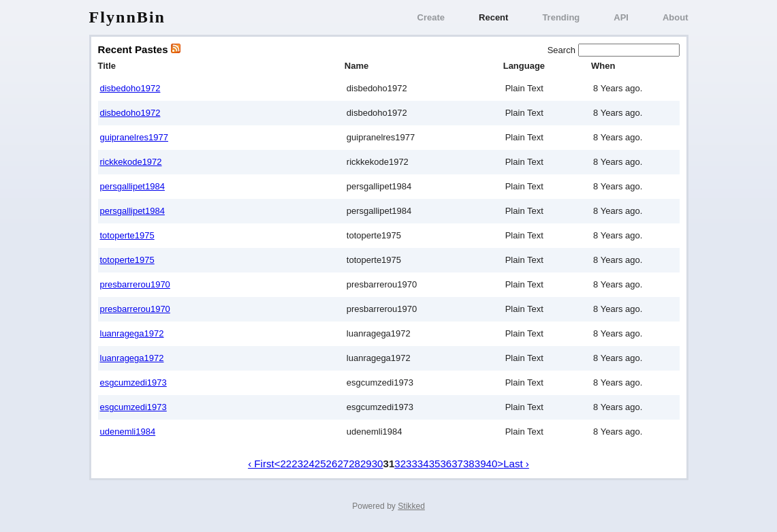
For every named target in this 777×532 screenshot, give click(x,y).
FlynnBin (128, 17)
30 (378, 464)
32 (400, 464)
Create (431, 17)
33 (412, 464)
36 (446, 464)
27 (343, 464)
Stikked (411, 506)
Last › (516, 464)
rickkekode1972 (131, 162)
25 (320, 464)
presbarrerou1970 (135, 284)
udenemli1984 (128, 432)
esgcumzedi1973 (133, 382)
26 (332, 464)
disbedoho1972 (130, 88)
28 (354, 464)
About (676, 17)
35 (435, 464)
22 (286, 464)
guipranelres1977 (134, 137)
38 (469, 464)
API (621, 17)
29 (366, 464)
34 (423, 464)
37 (457, 464)
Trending (561, 17)
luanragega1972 (132, 333)
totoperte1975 (127, 235)
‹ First (261, 464)
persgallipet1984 (132, 186)
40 (492, 464)
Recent (493, 17)
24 (309, 464)
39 (480, 464)
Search (563, 50)
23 (297, 464)
